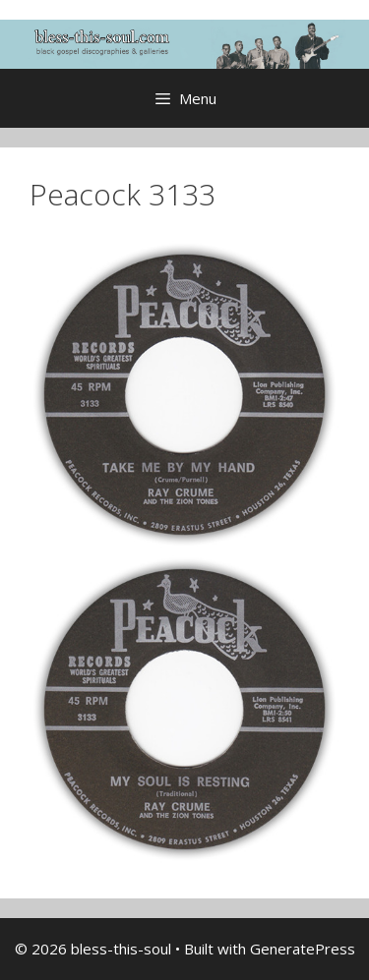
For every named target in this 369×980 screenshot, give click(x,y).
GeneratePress (303, 949)
